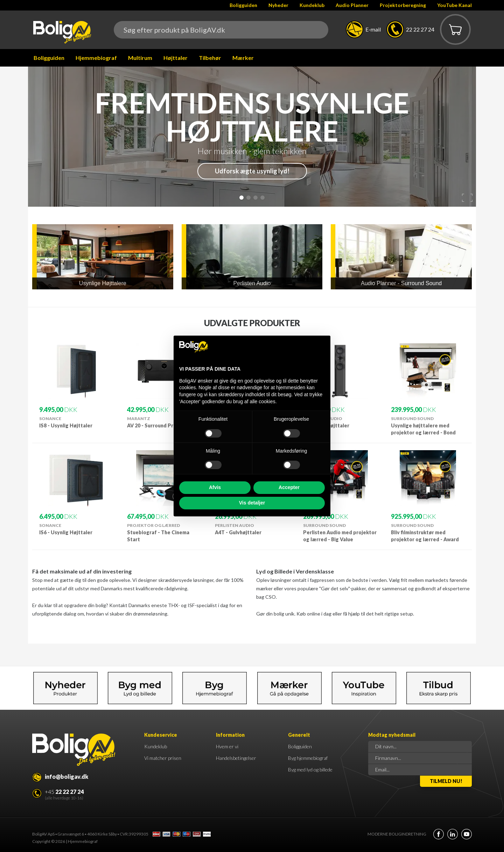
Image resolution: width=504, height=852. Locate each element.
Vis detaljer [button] (252, 503)
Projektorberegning (403, 5)
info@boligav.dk (66, 777)
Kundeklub (312, 5)
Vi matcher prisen (163, 758)
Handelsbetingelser (236, 758)
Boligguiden (243, 5)
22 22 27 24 (420, 29)
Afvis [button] (215, 487)
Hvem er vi (227, 746)
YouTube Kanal (454, 5)
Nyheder (278, 5)
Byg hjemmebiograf (308, 758)
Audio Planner (352, 5)
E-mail (373, 29)
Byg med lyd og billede (310, 769)
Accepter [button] (289, 487)
